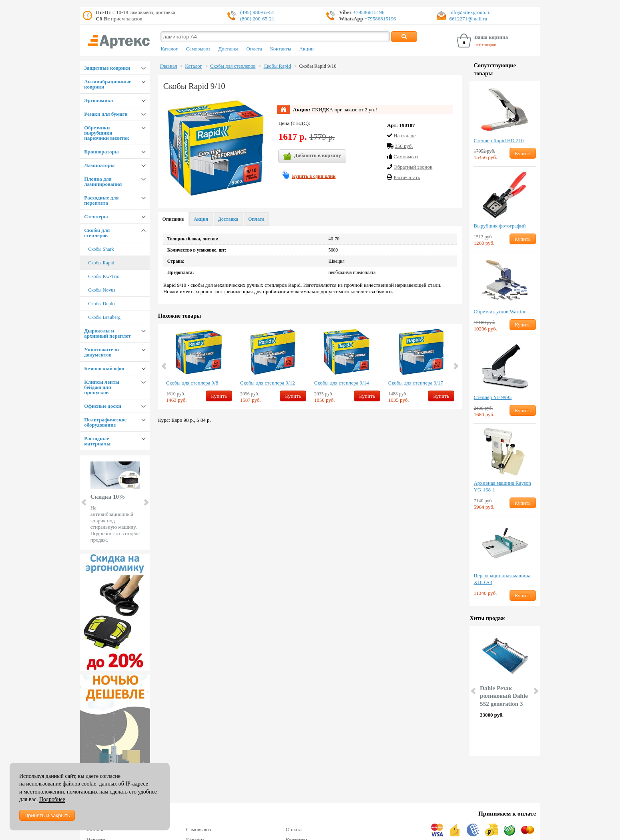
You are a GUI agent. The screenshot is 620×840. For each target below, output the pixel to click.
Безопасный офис (105, 368)
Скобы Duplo (101, 304)
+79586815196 (368, 12)
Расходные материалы (97, 441)
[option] (199, 366)
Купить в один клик (314, 176)
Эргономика (98, 100)
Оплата (254, 49)
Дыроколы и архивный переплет (107, 333)
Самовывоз (198, 49)
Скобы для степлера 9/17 (416, 383)
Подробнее (52, 799)
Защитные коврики (107, 68)
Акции (307, 49)
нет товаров (485, 44)
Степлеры (96, 217)
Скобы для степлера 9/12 (268, 383)
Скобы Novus (102, 290)
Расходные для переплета (101, 200)
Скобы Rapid (101, 263)
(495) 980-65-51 (257, 12)
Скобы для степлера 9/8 (192, 383)
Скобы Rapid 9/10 (318, 66)
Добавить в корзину (312, 156)
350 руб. (404, 146)
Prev (84, 502)
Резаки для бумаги (106, 114)
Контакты (281, 49)
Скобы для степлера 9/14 (342, 383)
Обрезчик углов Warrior (500, 311)
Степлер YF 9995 (493, 397)
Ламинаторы (99, 165)
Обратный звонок (413, 167)
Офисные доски (103, 406)
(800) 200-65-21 (257, 19)
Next (146, 502)
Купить (219, 396)
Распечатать (407, 177)
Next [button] (455, 366)
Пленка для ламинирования (103, 181)
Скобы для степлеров (97, 233)
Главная (169, 66)
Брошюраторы (101, 152)
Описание (173, 219)
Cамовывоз (406, 156)
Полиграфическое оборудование (105, 422)
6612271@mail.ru (469, 19)
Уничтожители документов (101, 352)
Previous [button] (165, 366)
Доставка (228, 49)
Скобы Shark (101, 249)
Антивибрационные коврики (108, 84)
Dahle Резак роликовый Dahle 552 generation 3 (504, 696)
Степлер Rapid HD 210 (499, 140)
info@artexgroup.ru (470, 12)
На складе (404, 136)
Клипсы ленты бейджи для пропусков (102, 387)
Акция (201, 219)
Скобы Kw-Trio (104, 276)
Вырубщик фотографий (500, 226)
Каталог (169, 49)
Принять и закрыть (47, 815)
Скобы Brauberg (104, 317)
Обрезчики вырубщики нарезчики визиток (106, 133)
